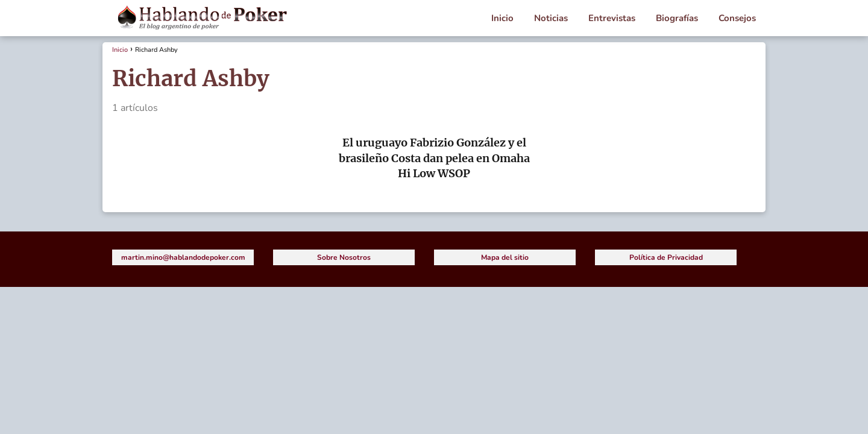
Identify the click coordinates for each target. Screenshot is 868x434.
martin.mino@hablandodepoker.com (183, 257)
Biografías (677, 18)
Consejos (737, 18)
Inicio (502, 18)
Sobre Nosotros (344, 257)
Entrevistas (612, 18)
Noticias (551, 18)
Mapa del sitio (505, 257)
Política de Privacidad (666, 257)
